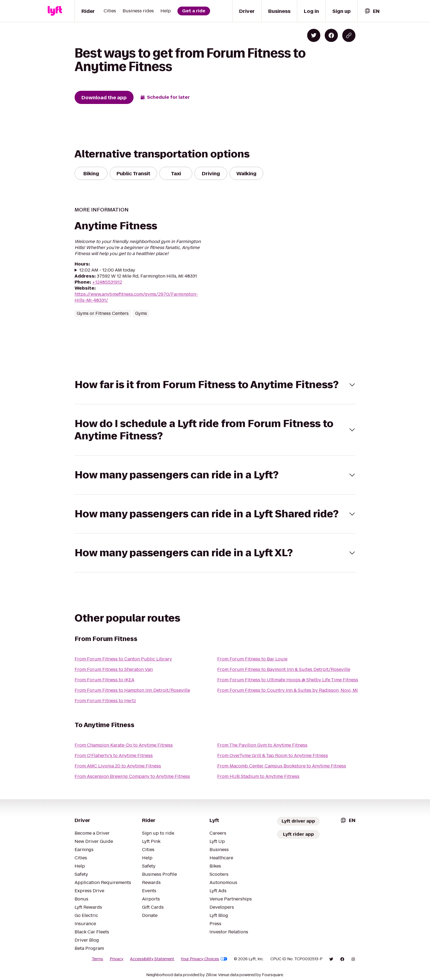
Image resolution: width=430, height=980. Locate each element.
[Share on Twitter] (314, 35)
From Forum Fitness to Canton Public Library (118, 659)
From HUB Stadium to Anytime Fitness (255, 776)
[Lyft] (55, 11)
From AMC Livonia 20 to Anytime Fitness (114, 766)
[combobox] (372, 11)
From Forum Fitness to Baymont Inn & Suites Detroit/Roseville (278, 669)
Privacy (128, 959)
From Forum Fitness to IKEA (102, 680)
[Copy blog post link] (349, 35)
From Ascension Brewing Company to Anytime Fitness (127, 776)
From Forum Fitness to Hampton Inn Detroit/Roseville (127, 690)
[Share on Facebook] (331, 35)
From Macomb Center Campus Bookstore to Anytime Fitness (276, 766)
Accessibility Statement (160, 959)
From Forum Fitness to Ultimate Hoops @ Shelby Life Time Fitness (282, 680)
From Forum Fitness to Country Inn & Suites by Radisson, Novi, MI (282, 690)
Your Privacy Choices (209, 959)
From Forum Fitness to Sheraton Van (111, 669)
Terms (110, 959)
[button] (215, 385)
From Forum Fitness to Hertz (103, 701)
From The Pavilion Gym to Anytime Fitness (259, 745)
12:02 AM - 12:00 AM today (106, 270)
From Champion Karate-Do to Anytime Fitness (119, 745)
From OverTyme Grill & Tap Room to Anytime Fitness (269, 756)
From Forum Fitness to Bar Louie (249, 659)
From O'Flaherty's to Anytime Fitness (110, 756)
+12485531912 (105, 282)
